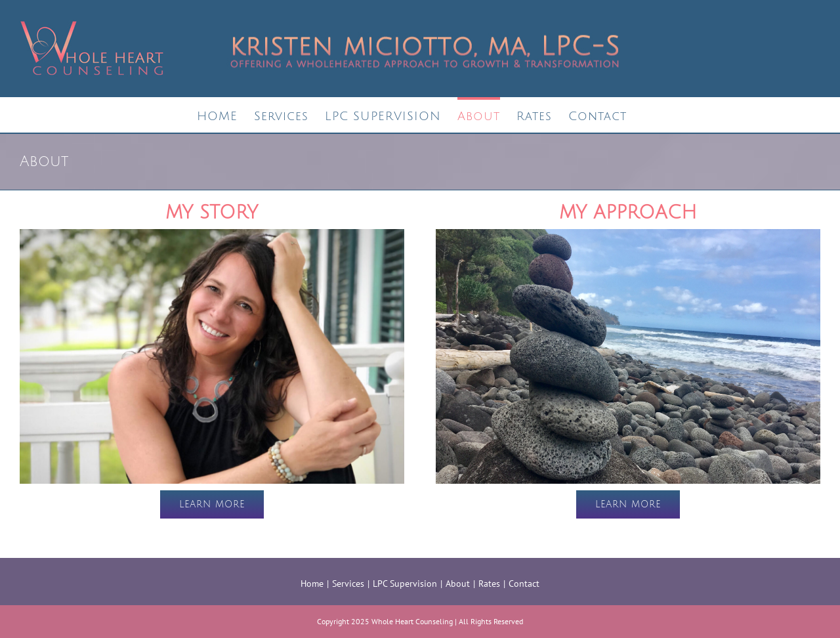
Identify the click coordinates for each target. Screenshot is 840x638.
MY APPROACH (628, 213)
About (458, 584)
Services (348, 584)
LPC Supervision (405, 584)
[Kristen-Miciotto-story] (212, 236)
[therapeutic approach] (628, 236)
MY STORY (212, 213)
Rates (489, 584)
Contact (524, 584)
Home (312, 584)
